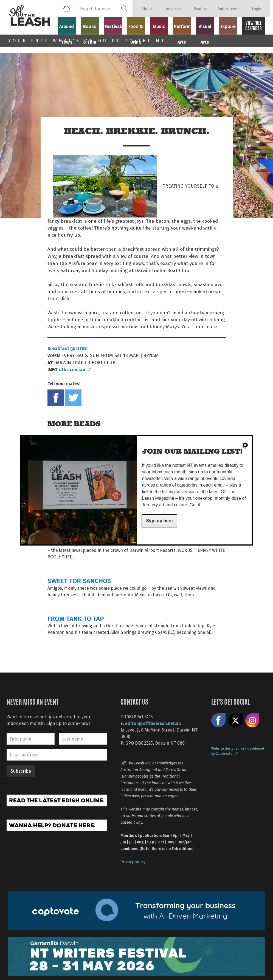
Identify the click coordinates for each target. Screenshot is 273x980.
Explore (230, 25)
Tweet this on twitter (73, 398)
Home (66, 9)
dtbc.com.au (74, 369)
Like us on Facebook (218, 721)
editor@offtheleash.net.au (153, 723)
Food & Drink (138, 28)
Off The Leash (33, 17)
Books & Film (92, 28)
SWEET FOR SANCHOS (79, 581)
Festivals (115, 25)
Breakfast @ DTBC (67, 348)
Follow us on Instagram (252, 721)
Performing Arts (184, 28)
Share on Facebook (56, 398)
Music (161, 25)
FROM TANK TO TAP (76, 618)
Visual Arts (207, 25)
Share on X (235, 721)
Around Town (69, 28)
